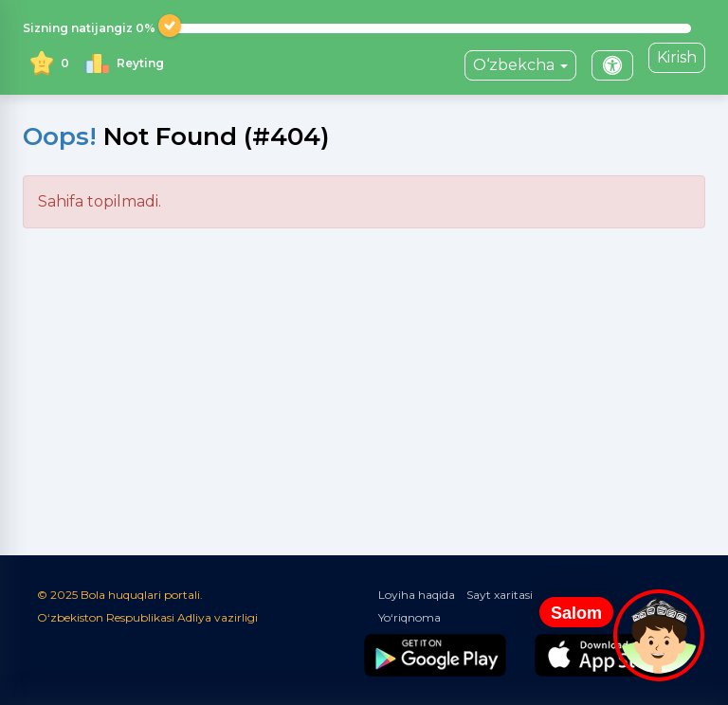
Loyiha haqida (417, 595)
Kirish (677, 57)
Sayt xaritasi (500, 595)
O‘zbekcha (520, 65)
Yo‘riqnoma (409, 617)
